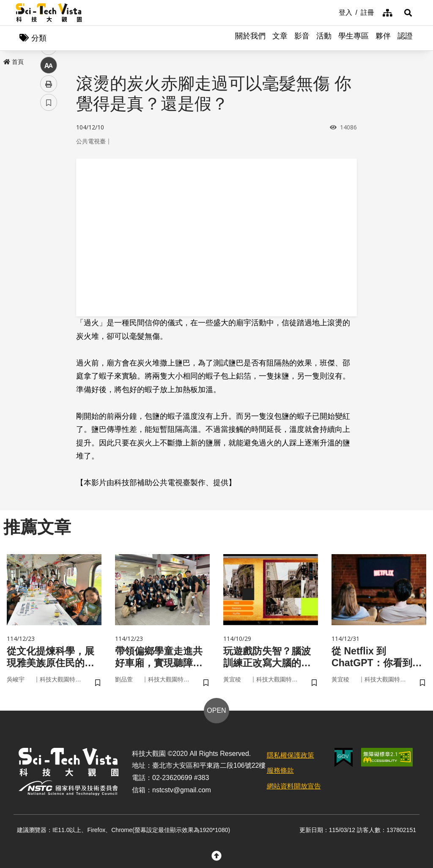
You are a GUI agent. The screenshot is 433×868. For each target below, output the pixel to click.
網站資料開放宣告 (294, 787)
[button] (407, 13)
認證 (405, 38)
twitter (49, 180)
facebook (49, 162)
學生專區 (354, 38)
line (46, 199)
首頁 (14, 62)
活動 (324, 38)
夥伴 (383, 38)
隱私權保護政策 (290, 757)
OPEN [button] (216, 712)
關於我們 (250, 38)
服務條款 (280, 772)
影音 (302, 38)
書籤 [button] (49, 255)
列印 (49, 236)
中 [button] (49, 218)
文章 (280, 38)
